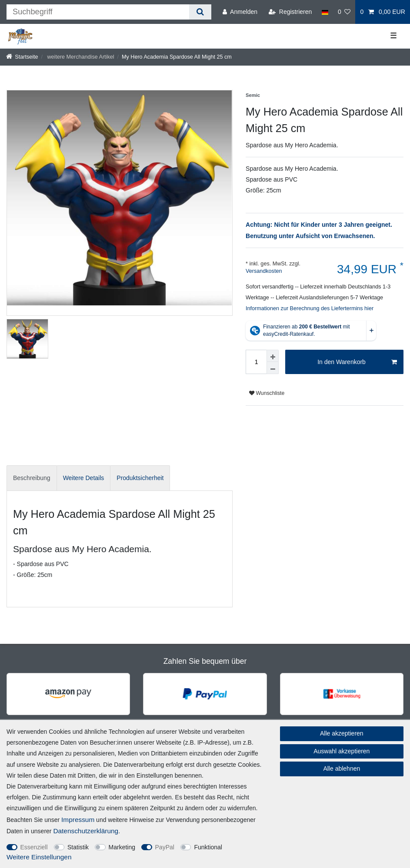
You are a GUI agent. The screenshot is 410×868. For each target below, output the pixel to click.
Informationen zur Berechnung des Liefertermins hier (310, 308)
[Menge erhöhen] (273, 356)
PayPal (165, 847)
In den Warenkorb (357, 362)
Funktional (208, 847)
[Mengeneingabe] (256, 362)
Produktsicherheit (140, 478)
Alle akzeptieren (342, 733)
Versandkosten (264, 271)
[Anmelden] (240, 12)
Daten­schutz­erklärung (86, 831)
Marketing (122, 847)
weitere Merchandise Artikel (80, 57)
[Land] (325, 12)
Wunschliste (267, 393)
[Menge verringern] (273, 368)
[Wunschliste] (344, 12)
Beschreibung (32, 478)
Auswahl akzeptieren (342, 751)
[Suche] (200, 12)
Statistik (78, 847)
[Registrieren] (290, 12)
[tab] (32, 478)
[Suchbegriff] (98, 12)
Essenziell (34, 847)
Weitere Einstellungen (39, 857)
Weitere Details (84, 478)
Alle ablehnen (342, 769)
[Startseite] (22, 57)
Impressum (78, 820)
